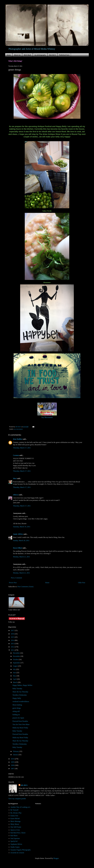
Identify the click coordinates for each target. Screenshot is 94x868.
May (15, 676)
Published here (64, 55)
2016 (13, 634)
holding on (16, 715)
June (15, 673)
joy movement (18, 429)
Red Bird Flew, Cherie (18, 833)
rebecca (16, 495)
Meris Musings (15, 821)
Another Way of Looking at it (20, 807)
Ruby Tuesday (17, 689)
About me (17, 55)
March (15, 682)
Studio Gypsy (15, 847)
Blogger (56, 858)
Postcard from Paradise (20, 721)
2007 (13, 769)
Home (9, 55)
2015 (13, 637)
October (16, 659)
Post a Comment (17, 578)
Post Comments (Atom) (25, 587)
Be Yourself (14, 810)
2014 (13, 640)
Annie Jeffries (18, 534)
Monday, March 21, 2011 (21, 557)
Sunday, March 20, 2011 (21, 540)
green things (17, 708)
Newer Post (13, 583)
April (15, 679)
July (15, 669)
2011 (13, 650)
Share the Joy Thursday (20, 692)
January (16, 755)
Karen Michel (15, 819)
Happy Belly (17, 698)
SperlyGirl (14, 841)
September (17, 663)
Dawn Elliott (18, 548)
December (17, 653)
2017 (13, 630)
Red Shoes (14, 836)
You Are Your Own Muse (21, 724)
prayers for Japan (18, 718)
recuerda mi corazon (17, 853)
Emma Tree (14, 816)
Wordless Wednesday (20, 695)
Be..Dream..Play (16, 813)
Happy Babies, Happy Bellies (22, 685)
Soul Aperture (15, 838)
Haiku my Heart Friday (20, 728)
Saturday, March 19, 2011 (22, 527)
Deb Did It (52, 55)
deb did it (24, 785)
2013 (13, 644)
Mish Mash (27, 55)
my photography (40, 55)
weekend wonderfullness (21, 701)
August (16, 666)
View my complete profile (17, 799)
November (17, 656)
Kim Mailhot (18, 439)
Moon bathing (17, 705)
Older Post (82, 583)
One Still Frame (16, 827)
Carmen (16, 455)
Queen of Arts (15, 830)
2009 (13, 762)
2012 (13, 647)
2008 (13, 765)
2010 (13, 759)
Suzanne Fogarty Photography (21, 850)
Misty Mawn (15, 824)
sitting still (16, 711)
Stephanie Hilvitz (16, 844)
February (16, 751)
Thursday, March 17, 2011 (22, 448)
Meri (15, 478)
